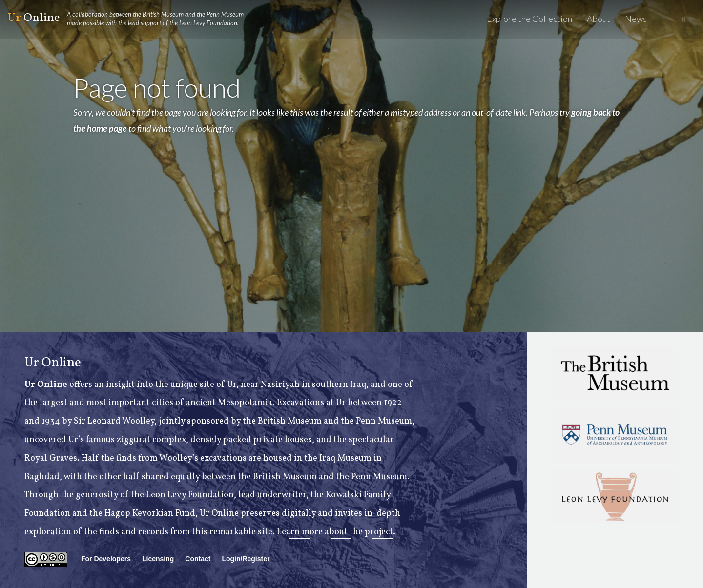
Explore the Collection (529, 19)
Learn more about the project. (336, 532)
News (636, 19)
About (599, 19)
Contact (198, 559)
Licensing (158, 559)
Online (130, 19)
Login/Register (246, 559)
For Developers (106, 559)
